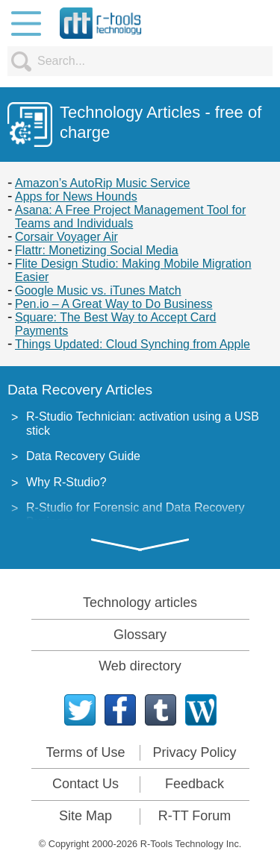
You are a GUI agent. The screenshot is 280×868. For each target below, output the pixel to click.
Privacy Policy (194, 752)
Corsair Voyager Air (66, 237)
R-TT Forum (195, 816)
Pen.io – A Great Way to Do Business (113, 304)
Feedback (195, 784)
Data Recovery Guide (83, 456)
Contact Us (85, 784)
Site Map (85, 816)
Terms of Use (85, 752)
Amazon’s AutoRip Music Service (102, 183)
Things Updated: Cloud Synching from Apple (133, 344)
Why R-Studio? (66, 482)
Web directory (140, 666)
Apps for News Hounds (76, 196)
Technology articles (140, 603)
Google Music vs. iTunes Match (98, 290)
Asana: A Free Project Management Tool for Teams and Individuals (130, 217)
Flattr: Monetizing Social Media (97, 250)
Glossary (140, 635)
